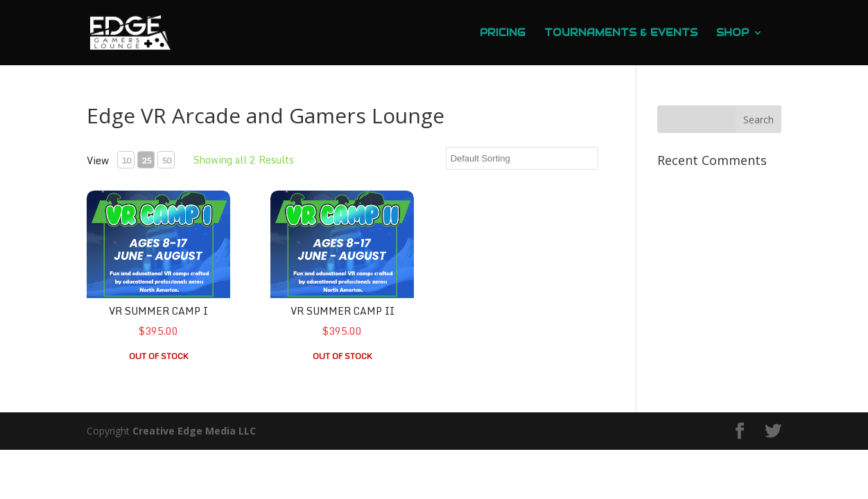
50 (166, 160)
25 (146, 160)
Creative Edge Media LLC (194, 431)
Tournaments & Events (621, 33)
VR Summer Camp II (342, 311)
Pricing (503, 33)
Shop (732, 33)
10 (126, 160)
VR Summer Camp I (158, 311)
